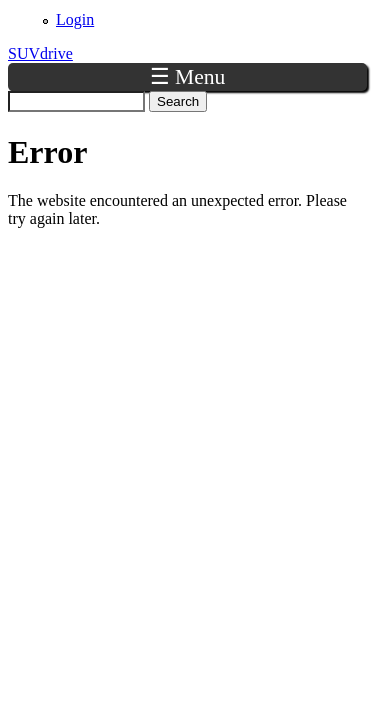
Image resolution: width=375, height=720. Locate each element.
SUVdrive (40, 53)
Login (75, 19)
